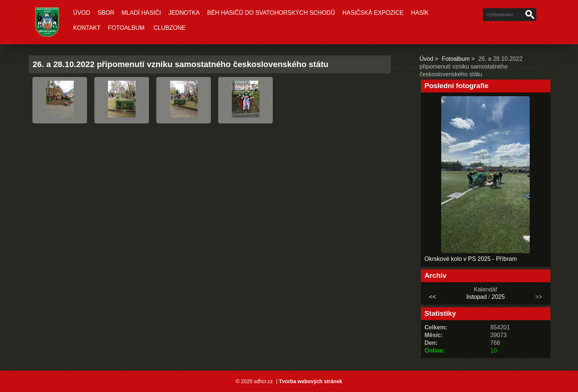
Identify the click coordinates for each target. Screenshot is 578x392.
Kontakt (87, 28)
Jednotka (184, 13)
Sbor (106, 13)
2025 (498, 297)
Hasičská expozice (373, 13)
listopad (476, 297)
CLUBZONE (170, 28)
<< (433, 297)
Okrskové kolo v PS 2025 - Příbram (471, 259)
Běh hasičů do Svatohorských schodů (271, 13)
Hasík (420, 13)
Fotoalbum (126, 28)
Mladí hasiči (141, 13)
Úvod (81, 13)
